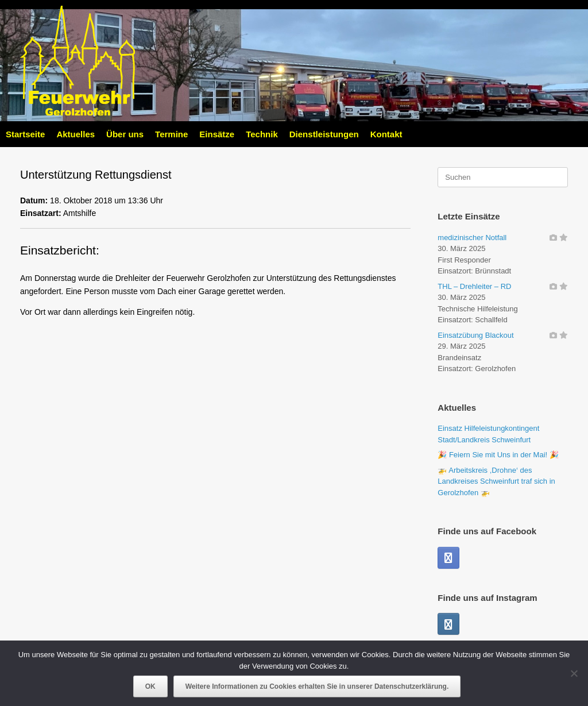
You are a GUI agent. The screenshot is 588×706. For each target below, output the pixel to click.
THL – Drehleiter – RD (474, 286)
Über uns (125, 134)
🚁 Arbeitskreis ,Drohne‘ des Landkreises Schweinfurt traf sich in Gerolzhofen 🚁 (496, 481)
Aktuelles (76, 134)
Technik (262, 134)
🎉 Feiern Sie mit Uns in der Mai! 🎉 (498, 455)
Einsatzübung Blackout (475, 335)
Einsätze (217, 134)
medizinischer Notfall (472, 238)
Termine (171, 134)
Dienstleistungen (324, 134)
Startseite (25, 134)
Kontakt (386, 134)
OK (150, 686)
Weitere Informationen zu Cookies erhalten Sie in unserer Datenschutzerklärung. (317, 686)
